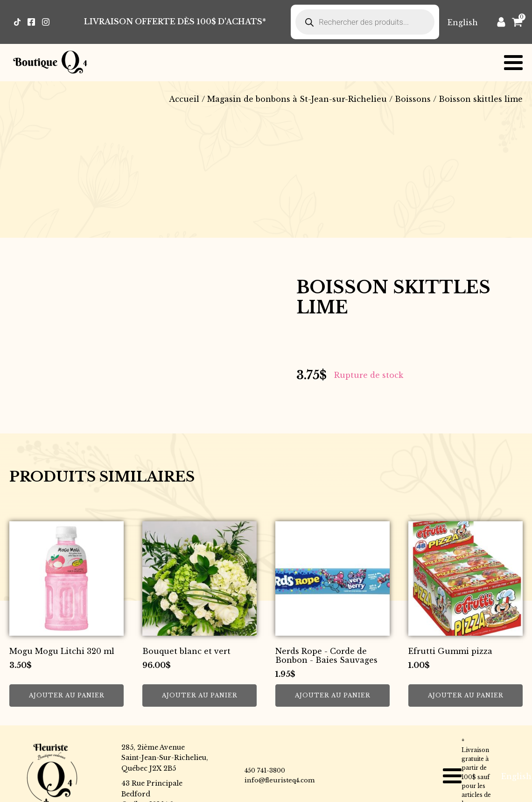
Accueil (184, 99)
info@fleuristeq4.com (280, 780)
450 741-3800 (265, 770)
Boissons (413, 99)
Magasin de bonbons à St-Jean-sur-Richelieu (297, 99)
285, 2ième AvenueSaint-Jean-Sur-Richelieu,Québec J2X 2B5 (165, 758)
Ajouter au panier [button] (67, 695)
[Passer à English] (463, 22)
